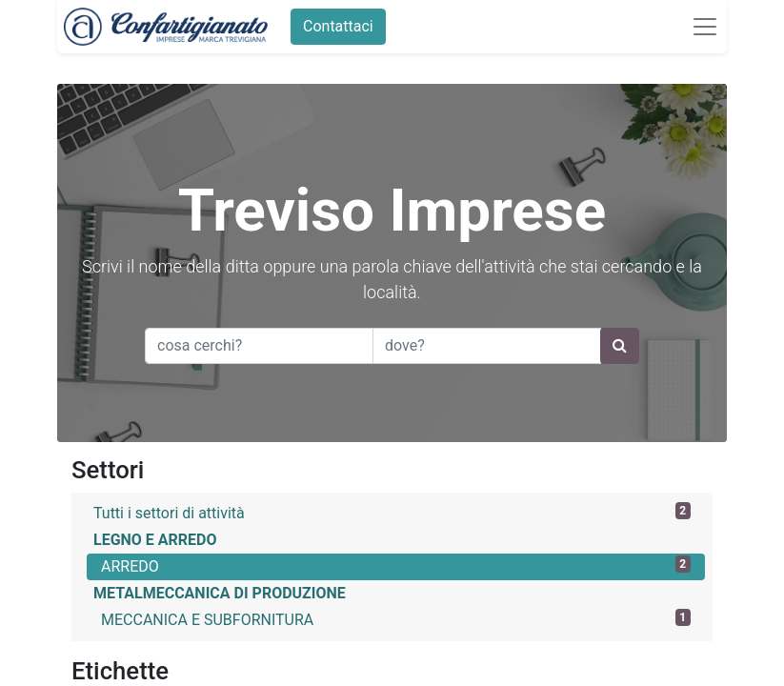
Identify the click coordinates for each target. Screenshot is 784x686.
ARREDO (396, 565)
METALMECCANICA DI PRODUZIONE (220, 593)
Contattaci (332, 26)
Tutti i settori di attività (392, 512)
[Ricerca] (620, 346)
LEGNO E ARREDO (155, 540)
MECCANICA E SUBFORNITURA (396, 619)
